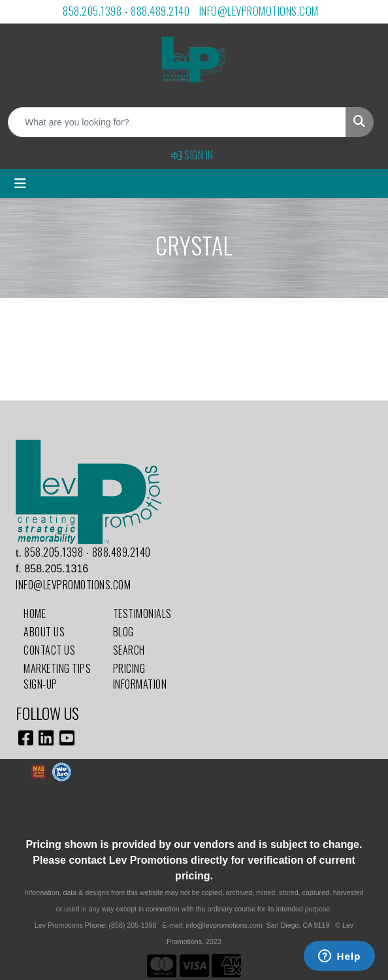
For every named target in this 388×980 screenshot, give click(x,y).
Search (129, 650)
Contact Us (49, 650)
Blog (123, 632)
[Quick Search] (177, 122)
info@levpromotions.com (259, 11)
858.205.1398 (92, 11)
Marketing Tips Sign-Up (57, 676)
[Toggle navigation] (20, 184)
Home (35, 613)
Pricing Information (140, 676)
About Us (44, 632)
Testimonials (142, 613)
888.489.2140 (160, 11)
